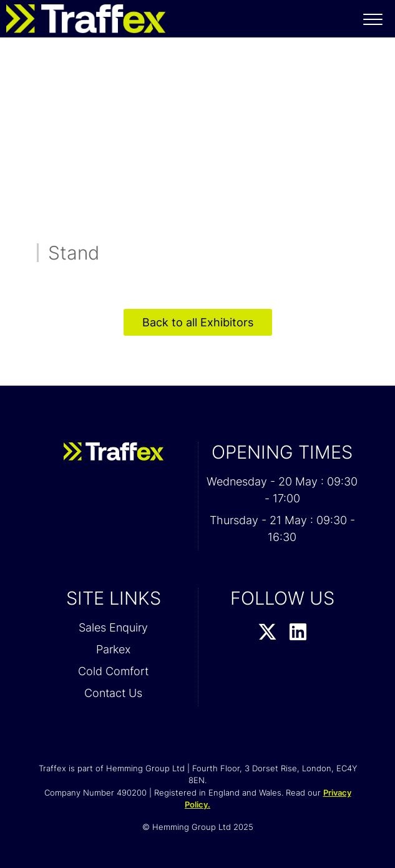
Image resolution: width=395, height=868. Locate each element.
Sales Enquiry (113, 627)
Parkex (113, 649)
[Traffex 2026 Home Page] (83, 16)
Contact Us (113, 693)
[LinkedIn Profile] (298, 633)
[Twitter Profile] (267, 633)
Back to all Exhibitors (198, 322)
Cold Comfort (113, 671)
